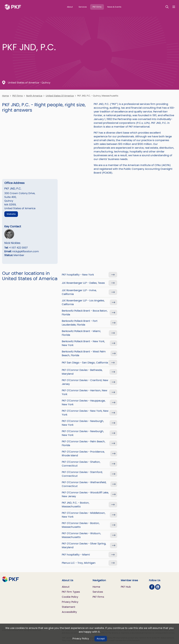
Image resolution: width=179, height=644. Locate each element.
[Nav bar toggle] (174, 7)
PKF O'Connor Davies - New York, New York (85, 413)
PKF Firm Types (71, 592)
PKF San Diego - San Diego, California (85, 363)
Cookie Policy (70, 597)
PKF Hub (126, 587)
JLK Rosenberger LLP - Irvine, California (79, 292)
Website (11, 214)
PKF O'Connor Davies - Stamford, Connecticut (82, 474)
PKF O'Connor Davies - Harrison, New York (85, 392)
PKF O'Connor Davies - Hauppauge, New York (84, 402)
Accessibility (69, 612)
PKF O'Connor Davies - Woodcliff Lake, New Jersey (85, 494)
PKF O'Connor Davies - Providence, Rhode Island (83, 454)
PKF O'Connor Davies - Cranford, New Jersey (85, 382)
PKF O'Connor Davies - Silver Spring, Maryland (84, 545)
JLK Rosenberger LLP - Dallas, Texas (83, 283)
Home (5, 96)
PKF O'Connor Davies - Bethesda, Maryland (82, 372)
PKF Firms (97, 7)
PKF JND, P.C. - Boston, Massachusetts (76, 505)
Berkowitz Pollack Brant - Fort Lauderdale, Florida (80, 323)
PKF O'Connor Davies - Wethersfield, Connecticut (84, 484)
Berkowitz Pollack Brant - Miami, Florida (81, 333)
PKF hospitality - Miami (76, 555)
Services (83, 7)
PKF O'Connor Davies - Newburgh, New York (83, 423)
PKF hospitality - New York (78, 275)
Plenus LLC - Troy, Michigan (79, 563)
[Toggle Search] (167, 7)
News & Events (114, 7)
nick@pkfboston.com (26, 251)
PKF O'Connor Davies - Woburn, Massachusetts (81, 535)
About (70, 7)
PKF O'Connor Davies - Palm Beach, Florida (84, 443)
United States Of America (60, 96)
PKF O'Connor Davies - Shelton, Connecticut (81, 464)
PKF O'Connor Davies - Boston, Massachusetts (81, 525)
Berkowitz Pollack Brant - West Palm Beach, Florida (84, 353)
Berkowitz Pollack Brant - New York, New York (83, 343)
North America (34, 96)
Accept (101, 639)
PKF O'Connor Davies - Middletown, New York (84, 515)
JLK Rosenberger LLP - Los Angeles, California (83, 302)
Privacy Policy (81, 638)
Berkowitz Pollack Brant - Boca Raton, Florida (85, 313)
